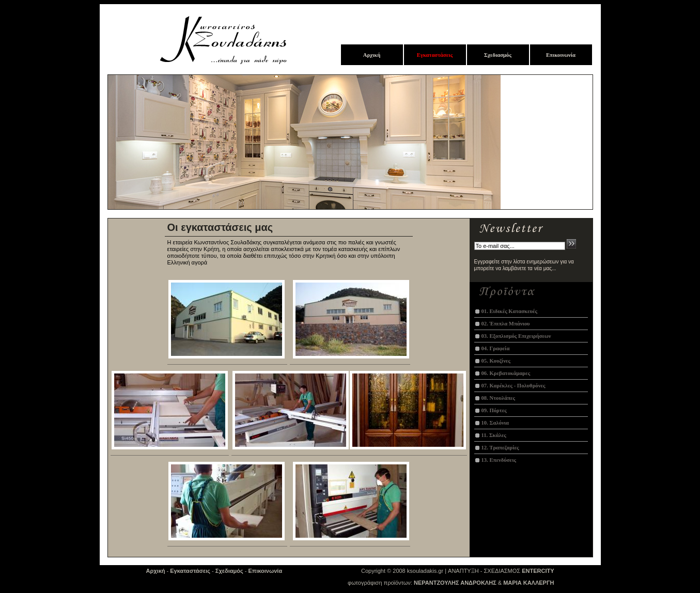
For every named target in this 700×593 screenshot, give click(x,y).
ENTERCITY (538, 571)
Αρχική (156, 571)
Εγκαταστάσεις (190, 571)
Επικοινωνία (265, 571)
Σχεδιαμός (229, 571)
